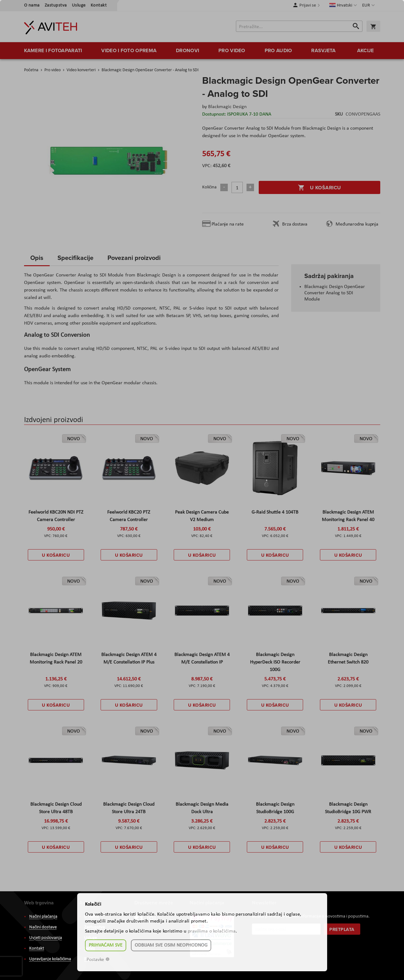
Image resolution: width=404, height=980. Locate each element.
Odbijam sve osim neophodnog (171, 945)
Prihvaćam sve (106, 945)
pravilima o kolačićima (212, 931)
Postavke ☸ (98, 960)
